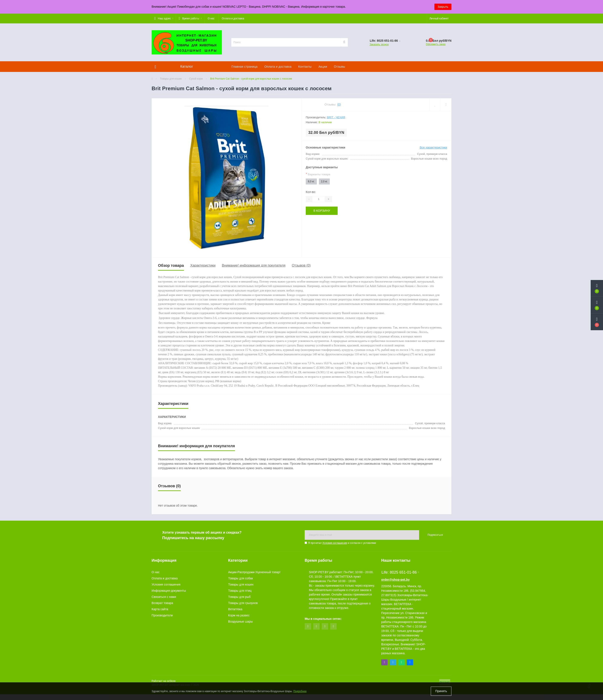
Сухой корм (196, 79)
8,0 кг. (311, 181)
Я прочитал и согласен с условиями (342, 543)
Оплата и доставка (233, 19)
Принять (441, 691)
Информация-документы (169, 591)
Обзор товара (171, 266)
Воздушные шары (240, 621)
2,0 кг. (324, 181)
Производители (162, 615)
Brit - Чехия (336, 117)
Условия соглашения (335, 543)
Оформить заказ (436, 44)
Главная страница (245, 67)
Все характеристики (433, 147)
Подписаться (435, 535)
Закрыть (443, 7)
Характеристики (203, 265)
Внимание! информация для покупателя (254, 265)
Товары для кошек (171, 79)
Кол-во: (311, 192)
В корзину (322, 211)
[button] (164, 19)
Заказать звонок (379, 44)
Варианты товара (318, 174)
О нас (211, 19)
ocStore (171, 681)
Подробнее (300, 691)
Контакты (305, 67)
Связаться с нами (164, 597)
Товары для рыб (239, 597)
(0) (339, 104)
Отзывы (339, 67)
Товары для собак (240, 578)
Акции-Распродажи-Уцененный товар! (254, 572)
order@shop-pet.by (395, 580)
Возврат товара (162, 603)
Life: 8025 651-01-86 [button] (400, 572)
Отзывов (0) (301, 265)
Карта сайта (160, 609)
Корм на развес (239, 615)
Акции (323, 67)
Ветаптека (235, 609)
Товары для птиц (240, 591)
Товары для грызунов (243, 603)
